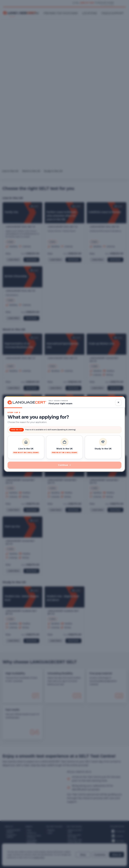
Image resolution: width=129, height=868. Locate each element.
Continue (64, 465)
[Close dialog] (118, 402)
